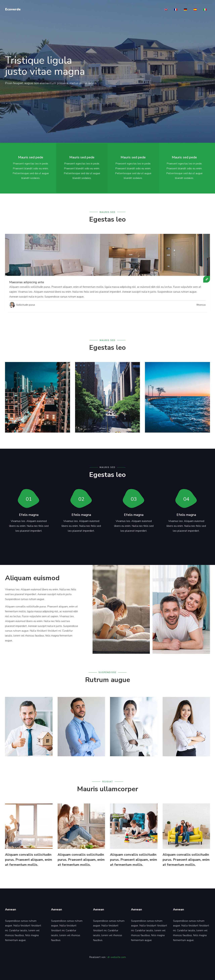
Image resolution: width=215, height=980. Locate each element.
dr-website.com (117, 956)
